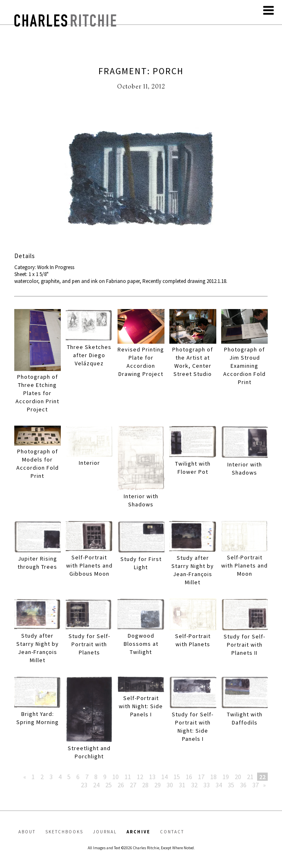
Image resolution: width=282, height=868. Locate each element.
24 (96, 785)
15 (177, 777)
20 (238, 777)
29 (158, 785)
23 (84, 785)
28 (145, 785)
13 (152, 777)
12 (140, 777)
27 (133, 785)
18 (213, 777)
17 (201, 777)
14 (164, 777)
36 (243, 785)
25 (109, 785)
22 (262, 777)
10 (115, 777)
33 (207, 785)
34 (219, 785)
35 (231, 785)
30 (170, 785)
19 (226, 777)
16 (189, 777)
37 (255, 785)
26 (121, 785)
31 (182, 785)
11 (128, 777)
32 (194, 785)
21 (250, 777)
